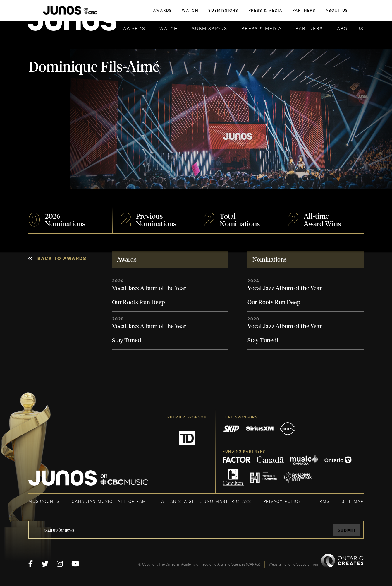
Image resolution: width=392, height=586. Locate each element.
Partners (309, 28)
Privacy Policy (282, 501)
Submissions (210, 28)
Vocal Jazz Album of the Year (149, 288)
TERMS (322, 501)
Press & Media (262, 28)
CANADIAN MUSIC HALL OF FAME (110, 501)
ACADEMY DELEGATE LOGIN (336, 14)
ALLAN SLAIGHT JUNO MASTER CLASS (206, 501)
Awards (134, 28)
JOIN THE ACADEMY (282, 14)
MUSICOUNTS (44, 501)
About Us (350, 28)
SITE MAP (353, 501)
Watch (169, 28)
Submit (347, 530)
